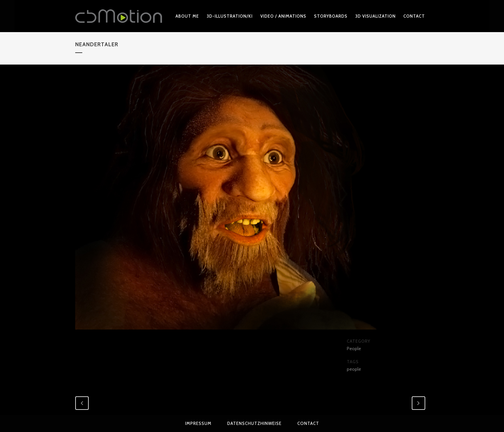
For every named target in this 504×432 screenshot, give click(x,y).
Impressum (198, 423)
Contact (308, 423)
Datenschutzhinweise (254, 423)
